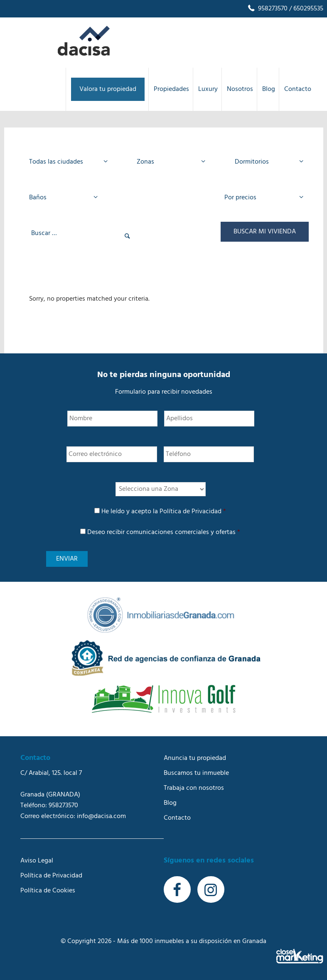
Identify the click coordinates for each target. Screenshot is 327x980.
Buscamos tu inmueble (196, 773)
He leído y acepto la (164, 512)
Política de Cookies (48, 891)
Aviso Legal (37, 861)
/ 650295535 (305, 9)
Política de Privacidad (191, 512)
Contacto (177, 818)
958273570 (267, 9)
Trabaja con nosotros (194, 788)
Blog (170, 803)
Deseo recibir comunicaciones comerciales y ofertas (164, 532)
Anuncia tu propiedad (195, 758)
